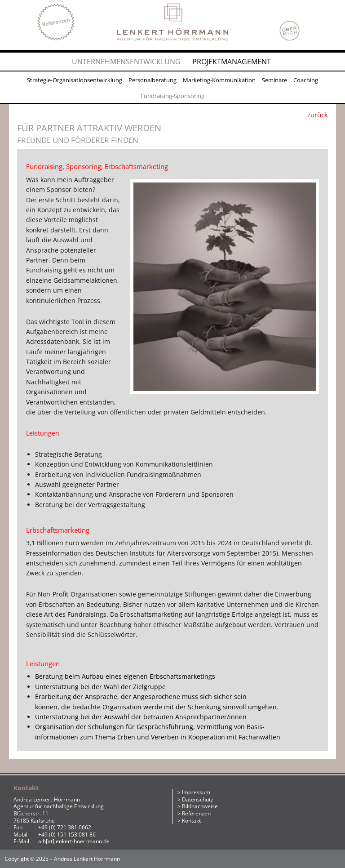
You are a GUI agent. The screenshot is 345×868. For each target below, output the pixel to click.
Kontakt (191, 821)
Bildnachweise (200, 806)
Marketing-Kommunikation (219, 80)
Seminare (274, 80)
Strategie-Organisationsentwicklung (75, 80)
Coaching (306, 80)
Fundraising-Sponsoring (172, 96)
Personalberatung (153, 80)
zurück (318, 115)
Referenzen (196, 813)
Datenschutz (198, 799)
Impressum (196, 792)
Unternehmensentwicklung (126, 62)
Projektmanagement (232, 62)
